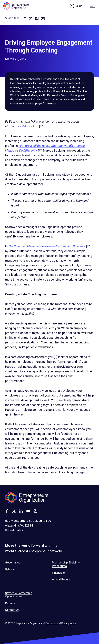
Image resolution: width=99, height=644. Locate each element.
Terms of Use (53, 623)
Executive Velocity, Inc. (26, 126)
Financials (58, 573)
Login (76, 6)
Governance (13, 562)
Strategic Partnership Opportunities (19, 595)
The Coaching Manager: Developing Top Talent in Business (49, 246)
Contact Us (12, 610)
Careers (10, 603)
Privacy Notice (69, 623)
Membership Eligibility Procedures (66, 564)
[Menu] (92, 6)
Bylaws (10, 569)
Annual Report (61, 579)
